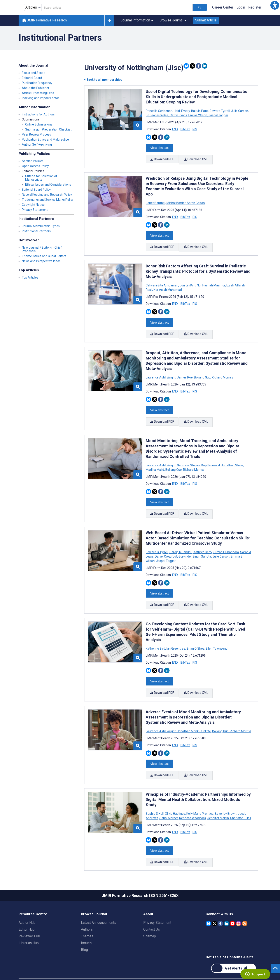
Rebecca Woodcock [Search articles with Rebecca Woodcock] (193, 804)
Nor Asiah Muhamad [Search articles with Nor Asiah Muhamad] (167, 286)
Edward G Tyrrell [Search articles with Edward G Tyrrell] (157, 543)
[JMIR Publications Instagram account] (239, 907)
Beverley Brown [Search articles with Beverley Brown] (226, 799)
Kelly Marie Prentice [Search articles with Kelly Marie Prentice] (200, 799)
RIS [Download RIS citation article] (195, 129)
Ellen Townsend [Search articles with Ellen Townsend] (216, 638)
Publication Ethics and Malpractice (45, 140)
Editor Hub (27, 913)
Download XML (196, 159)
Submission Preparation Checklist (48, 129)
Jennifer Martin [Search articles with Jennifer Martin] (218, 804)
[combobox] (117, 7)
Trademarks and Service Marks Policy (48, 200)
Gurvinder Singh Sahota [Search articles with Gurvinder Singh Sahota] (195, 548)
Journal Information (137, 20)
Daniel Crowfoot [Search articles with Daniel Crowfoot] (166, 548)
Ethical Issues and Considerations (48, 185)
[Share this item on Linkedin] (205, 66)
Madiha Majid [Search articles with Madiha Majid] (155, 462)
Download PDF (162, 159)
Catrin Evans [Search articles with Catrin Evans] (178, 115)
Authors (87, 913)
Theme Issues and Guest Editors (44, 256)
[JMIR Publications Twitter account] (214, 907)
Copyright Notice (33, 205)
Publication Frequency (37, 83)
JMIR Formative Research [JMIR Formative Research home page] (44, 20)
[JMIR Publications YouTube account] (232, 907)
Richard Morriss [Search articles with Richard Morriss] (222, 372)
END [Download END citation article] (175, 129)
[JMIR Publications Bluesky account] (208, 907)
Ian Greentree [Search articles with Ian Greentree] (176, 638)
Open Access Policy (35, 166)
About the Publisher (36, 88)
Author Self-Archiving (37, 145)
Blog (84, 934)
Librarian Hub (29, 927)
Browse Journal (173, 20)
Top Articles (30, 277)
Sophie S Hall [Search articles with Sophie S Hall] (155, 799)
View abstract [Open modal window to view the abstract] (159, 147)
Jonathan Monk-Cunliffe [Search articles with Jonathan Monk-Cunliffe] (194, 718)
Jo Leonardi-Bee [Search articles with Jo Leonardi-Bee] (157, 115)
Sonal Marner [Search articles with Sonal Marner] (169, 804)
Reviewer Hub (29, 920)
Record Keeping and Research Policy (47, 195)
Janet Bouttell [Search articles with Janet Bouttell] (156, 201)
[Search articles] (200, 7)
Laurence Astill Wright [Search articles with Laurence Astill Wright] (161, 372)
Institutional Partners (36, 231)
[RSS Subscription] (245, 907)
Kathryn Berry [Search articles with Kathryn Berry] (203, 543)
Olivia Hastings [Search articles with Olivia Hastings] (175, 799)
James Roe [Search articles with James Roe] (185, 372)
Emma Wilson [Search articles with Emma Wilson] (198, 115)
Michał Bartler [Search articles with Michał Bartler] (176, 201)
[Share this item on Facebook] (199, 66)
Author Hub (27, 906)
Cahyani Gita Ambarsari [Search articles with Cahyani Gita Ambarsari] (162, 282)
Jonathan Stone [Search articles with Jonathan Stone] (232, 458)
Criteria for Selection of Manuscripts (41, 178)
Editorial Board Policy (36, 190)
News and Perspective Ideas (41, 261)
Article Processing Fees (38, 93)
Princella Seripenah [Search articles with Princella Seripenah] (159, 111)
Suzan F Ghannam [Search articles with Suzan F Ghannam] (226, 543)
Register (255, 7)
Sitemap (150, 920)
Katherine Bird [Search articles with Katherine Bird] (156, 638)
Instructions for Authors (38, 114)
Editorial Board (32, 78)
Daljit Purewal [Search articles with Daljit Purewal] (210, 458)
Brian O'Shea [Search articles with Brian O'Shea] (196, 638)
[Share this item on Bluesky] (186, 66)
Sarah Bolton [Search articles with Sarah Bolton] (195, 201)
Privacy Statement (35, 210)
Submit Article (206, 20)
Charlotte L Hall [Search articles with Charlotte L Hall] (240, 804)
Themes (87, 920)
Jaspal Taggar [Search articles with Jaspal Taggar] (218, 115)
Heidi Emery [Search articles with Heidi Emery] (182, 111)
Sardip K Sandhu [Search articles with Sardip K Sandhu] (181, 543)
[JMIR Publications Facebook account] (220, 907)
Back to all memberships (103, 80)
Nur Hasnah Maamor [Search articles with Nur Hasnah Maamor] (211, 282)
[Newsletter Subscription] (234, 952)
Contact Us (152, 913)
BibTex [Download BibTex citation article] (185, 129)
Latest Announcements (99, 906)
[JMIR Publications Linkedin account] (227, 907)
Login (241, 7)
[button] (275, 5)
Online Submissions (39, 124)
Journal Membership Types (41, 226)
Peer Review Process (36, 134)
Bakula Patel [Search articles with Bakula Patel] (200, 111)
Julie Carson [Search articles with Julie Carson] (240, 111)
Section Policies (33, 161)
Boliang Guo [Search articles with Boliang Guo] (202, 372)
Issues (86, 927)
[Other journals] (109, 20)
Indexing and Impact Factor (40, 98)
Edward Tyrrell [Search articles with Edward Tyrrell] (220, 111)
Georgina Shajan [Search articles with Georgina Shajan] (188, 458)
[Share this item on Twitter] (192, 66)
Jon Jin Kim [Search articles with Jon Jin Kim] (188, 282)
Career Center (223, 7)
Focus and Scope (34, 73)
